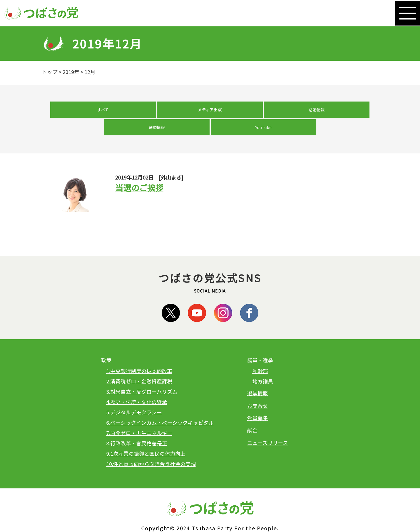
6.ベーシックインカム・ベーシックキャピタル (160, 410)
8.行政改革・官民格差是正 (137, 430)
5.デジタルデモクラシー (134, 399)
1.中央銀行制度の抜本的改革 (139, 358)
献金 (252, 417)
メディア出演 (162, 112)
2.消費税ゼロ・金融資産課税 (139, 368)
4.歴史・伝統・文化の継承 (137, 389)
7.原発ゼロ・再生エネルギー (139, 420)
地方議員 (263, 368)
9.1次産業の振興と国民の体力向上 (146, 441)
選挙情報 (258, 112)
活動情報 (210, 112)
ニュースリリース (268, 430)
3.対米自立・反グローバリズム (142, 379)
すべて (114, 112)
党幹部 (260, 358)
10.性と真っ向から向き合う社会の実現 (151, 451)
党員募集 (258, 405)
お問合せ (258, 392)
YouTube (306, 112)
